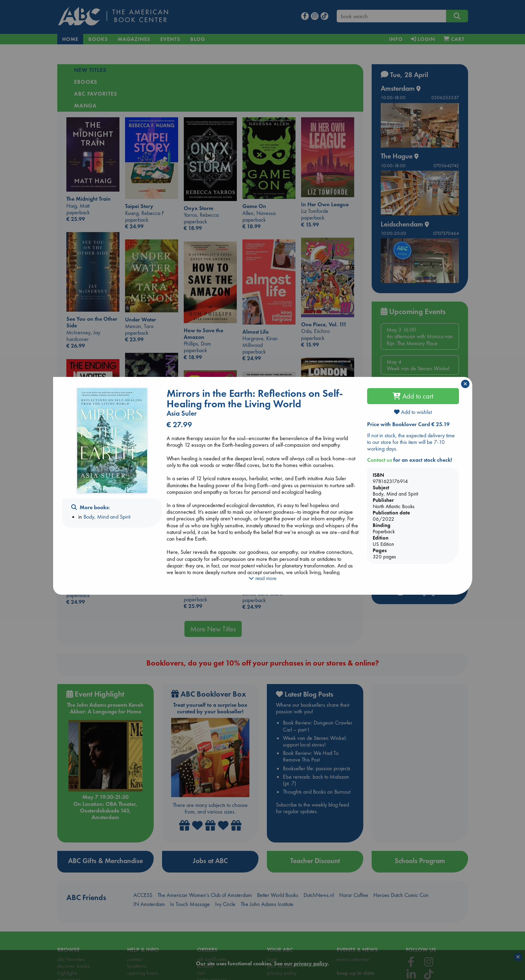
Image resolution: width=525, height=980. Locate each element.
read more (262, 578)
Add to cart (413, 396)
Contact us (380, 460)
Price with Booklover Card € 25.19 (408, 424)
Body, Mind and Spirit (107, 517)
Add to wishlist (413, 412)
